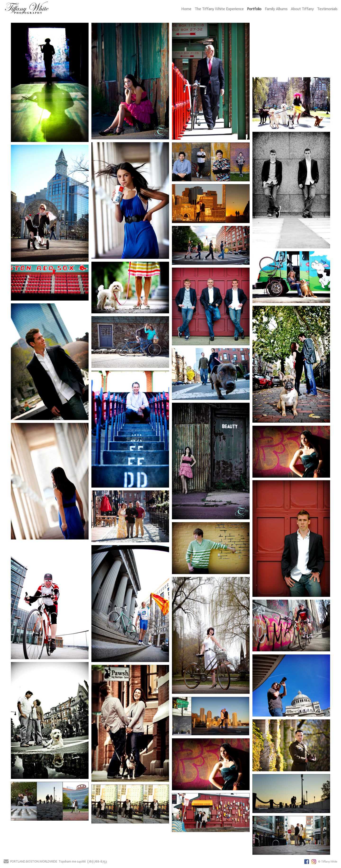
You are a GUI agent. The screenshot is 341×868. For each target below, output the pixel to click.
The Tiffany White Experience (219, 9)
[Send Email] (6, 862)
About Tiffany (302, 9)
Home (186, 9)
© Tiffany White (328, 862)
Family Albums (276, 9)
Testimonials (327, 9)
